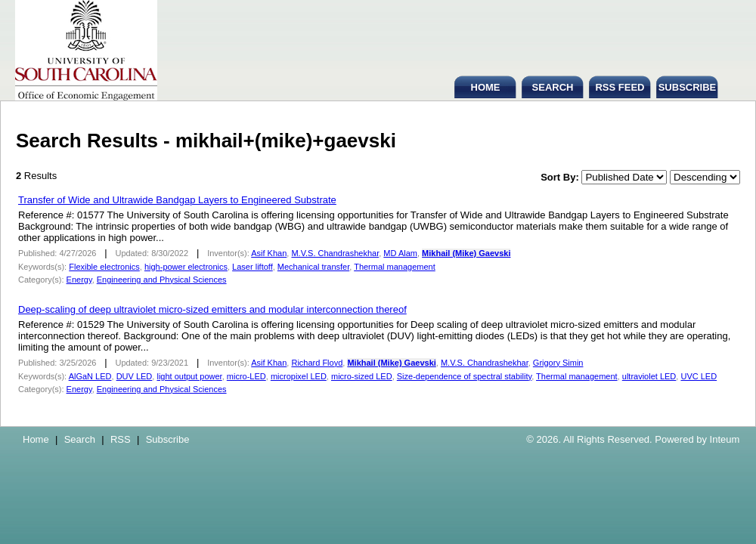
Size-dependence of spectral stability (464, 376)
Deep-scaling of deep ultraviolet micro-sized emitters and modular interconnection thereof (212, 309)
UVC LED (699, 376)
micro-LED (246, 376)
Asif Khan (269, 253)
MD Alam (400, 253)
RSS (121, 439)
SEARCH (553, 87)
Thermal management (395, 267)
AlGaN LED (90, 376)
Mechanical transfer (313, 267)
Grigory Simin (558, 363)
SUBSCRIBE (688, 87)
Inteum (725, 439)
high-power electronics (186, 267)
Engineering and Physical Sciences (162, 280)
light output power (189, 376)
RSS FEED (620, 87)
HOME (486, 87)
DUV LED (135, 376)
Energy (79, 280)
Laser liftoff (253, 267)
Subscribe (168, 439)
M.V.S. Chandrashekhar (335, 253)
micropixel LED (299, 376)
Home (36, 439)
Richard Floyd (317, 363)
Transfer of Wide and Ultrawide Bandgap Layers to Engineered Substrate (177, 200)
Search (80, 439)
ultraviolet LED (649, 376)
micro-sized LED (362, 376)
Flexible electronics (104, 267)
